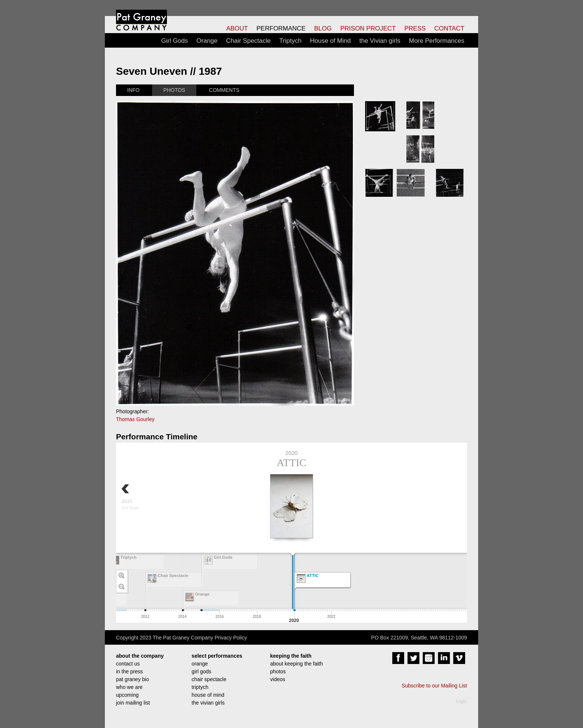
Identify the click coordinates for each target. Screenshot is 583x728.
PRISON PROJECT (368, 28)
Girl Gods (175, 41)
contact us (128, 664)
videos (278, 679)
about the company (140, 656)
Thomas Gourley (135, 419)
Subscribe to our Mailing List (434, 686)
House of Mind (331, 41)
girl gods (201, 671)
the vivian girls (208, 703)
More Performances (437, 41)
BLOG (323, 28)
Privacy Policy (231, 638)
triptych (200, 687)
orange (200, 664)
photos (278, 671)
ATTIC (291, 463)
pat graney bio (133, 679)
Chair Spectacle (248, 41)
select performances (217, 656)
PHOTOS (174, 90)
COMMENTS (224, 90)
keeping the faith (291, 656)
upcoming (127, 695)
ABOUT (237, 28)
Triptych (290, 41)
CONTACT (449, 28)
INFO (133, 90)
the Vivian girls (380, 41)
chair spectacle (209, 679)
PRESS (415, 28)
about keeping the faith (297, 664)
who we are (129, 687)
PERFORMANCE (281, 28)
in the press (129, 671)
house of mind (208, 695)
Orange (207, 41)
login (461, 701)
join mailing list (133, 703)
